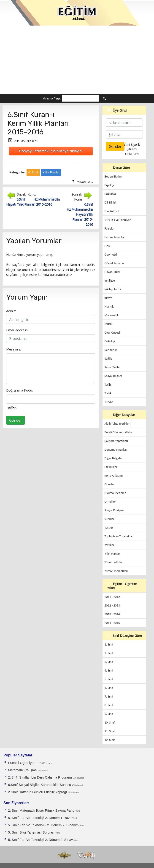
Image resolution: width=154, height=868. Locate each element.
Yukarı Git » (85, 182)
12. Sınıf (109, 740)
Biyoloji (109, 185)
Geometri (111, 255)
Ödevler (109, 484)
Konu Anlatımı (113, 476)
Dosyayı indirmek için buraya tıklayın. (51, 151)
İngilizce (109, 281)
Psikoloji (110, 341)
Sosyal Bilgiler (113, 376)
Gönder (16, 420)
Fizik (107, 246)
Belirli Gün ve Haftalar (119, 432)
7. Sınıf (109, 697)
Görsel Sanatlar (114, 263)
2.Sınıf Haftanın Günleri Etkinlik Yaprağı (38, 792)
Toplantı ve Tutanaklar (119, 536)
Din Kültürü (112, 211)
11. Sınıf (109, 731)
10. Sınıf (109, 723)
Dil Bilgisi (110, 203)
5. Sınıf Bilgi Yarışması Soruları (32, 832)
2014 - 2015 (112, 623)
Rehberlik (111, 350)
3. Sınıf (109, 662)
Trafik (108, 393)
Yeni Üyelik (132, 144)
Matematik (111, 315)
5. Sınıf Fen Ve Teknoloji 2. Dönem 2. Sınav (41, 840)
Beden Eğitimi (113, 176)
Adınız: (11, 311)
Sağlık (108, 359)
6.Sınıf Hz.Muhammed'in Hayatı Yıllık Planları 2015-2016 (80, 214)
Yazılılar (109, 545)
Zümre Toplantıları (116, 571)
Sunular (109, 519)
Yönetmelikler (113, 562)
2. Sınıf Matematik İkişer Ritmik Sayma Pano (42, 810)
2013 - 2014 (112, 614)
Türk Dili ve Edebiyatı (118, 220)
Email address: (17, 330)
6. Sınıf (109, 688)
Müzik (108, 324)
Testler (109, 528)
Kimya (108, 298)
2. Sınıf (109, 653)
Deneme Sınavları (116, 450)
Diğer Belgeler (113, 458)
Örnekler (110, 502)
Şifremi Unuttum (132, 151)
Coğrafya (110, 194)
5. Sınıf (109, 679)
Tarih (108, 385)
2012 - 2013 (112, 605)
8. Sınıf (109, 705)
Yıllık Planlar (112, 554)
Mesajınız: (14, 349)
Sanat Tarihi (112, 367)
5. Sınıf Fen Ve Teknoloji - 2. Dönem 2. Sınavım (44, 825)
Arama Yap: (52, 98)
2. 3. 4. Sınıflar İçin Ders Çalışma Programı (40, 777)
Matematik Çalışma (23, 770)
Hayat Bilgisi (112, 272)
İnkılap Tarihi (113, 289)
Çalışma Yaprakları (116, 441)
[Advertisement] (77, 60)
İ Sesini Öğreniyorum (24, 763)
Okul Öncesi (112, 333)
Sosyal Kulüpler (114, 510)
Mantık (109, 307)
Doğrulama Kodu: (19, 390)
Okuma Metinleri (115, 493)
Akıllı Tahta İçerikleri (117, 424)
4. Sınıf (109, 671)
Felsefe (109, 229)
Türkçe (109, 402)
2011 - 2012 (112, 597)
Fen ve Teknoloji (115, 237)
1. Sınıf (109, 644)
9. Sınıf (109, 714)
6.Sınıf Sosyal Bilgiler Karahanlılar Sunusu (40, 785)
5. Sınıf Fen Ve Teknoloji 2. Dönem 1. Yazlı (40, 818)
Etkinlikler (111, 467)
